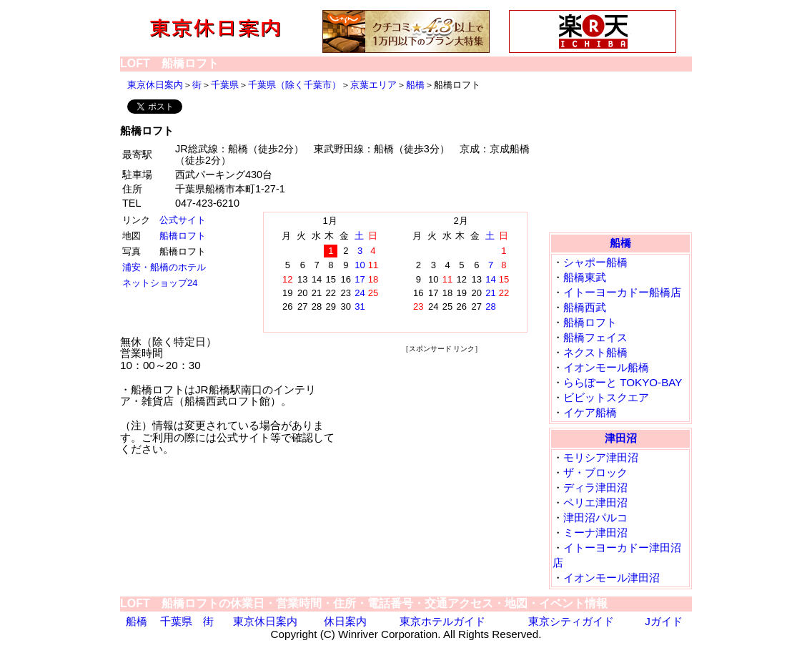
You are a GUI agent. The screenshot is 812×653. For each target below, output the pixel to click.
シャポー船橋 (595, 262)
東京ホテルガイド (442, 621)
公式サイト (183, 220)
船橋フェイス (595, 337)
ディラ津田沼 (595, 487)
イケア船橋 (590, 412)
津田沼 (621, 438)
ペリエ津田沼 (595, 502)
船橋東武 (585, 277)
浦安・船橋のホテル (164, 267)
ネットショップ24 (160, 283)
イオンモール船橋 (606, 367)
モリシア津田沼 (601, 457)
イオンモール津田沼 (612, 578)
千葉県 (225, 85)
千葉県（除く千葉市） (294, 85)
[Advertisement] (442, 444)
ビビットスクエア (606, 397)
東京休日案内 (155, 85)
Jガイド (664, 621)
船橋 (415, 85)
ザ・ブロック (595, 472)
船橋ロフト (183, 236)
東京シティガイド (571, 621)
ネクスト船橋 (595, 352)
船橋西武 (585, 307)
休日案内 (345, 621)
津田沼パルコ (595, 517)
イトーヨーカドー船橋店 (622, 292)
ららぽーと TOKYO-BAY (623, 382)
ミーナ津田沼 (595, 532)
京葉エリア (373, 85)
